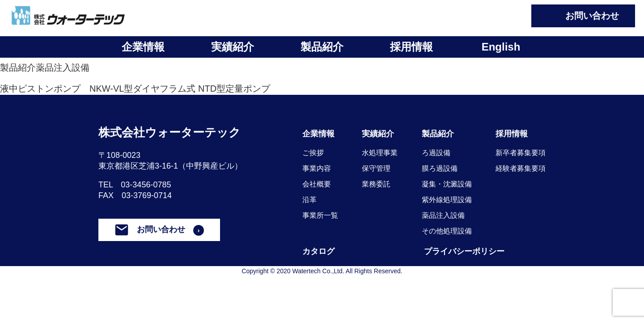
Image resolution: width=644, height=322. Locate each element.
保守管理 (376, 168)
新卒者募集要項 (521, 153)
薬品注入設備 (63, 68)
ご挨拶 (313, 153)
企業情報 (143, 47)
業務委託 (376, 184)
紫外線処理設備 (447, 200)
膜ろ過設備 (440, 168)
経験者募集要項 (521, 168)
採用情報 (411, 47)
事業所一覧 (320, 215)
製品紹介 (322, 47)
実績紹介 (233, 47)
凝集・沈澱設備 (447, 184)
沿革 (309, 200)
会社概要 (317, 184)
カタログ (318, 251)
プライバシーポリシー (464, 251)
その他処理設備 (447, 231)
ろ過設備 (436, 153)
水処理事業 (380, 153)
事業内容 (317, 168)
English (501, 47)
